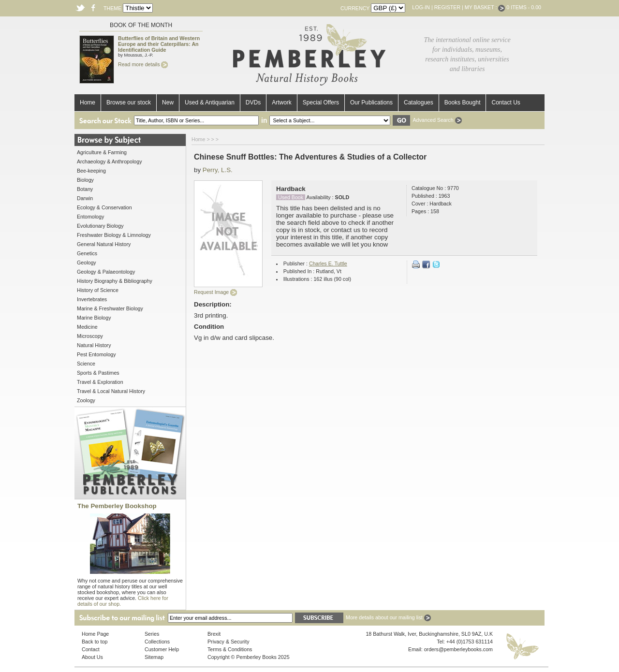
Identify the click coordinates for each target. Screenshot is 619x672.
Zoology (86, 400)
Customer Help (162, 649)
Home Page (95, 634)
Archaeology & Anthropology (109, 161)
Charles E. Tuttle (328, 263)
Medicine (87, 327)
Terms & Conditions (230, 649)
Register (447, 7)
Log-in (421, 7)
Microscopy (90, 336)
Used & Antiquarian (210, 102)
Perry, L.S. (218, 170)
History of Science (98, 290)
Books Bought (463, 102)
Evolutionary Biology (100, 226)
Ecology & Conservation (104, 207)
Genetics (87, 253)
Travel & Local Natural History (111, 391)
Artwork (282, 102)
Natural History (94, 345)
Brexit (214, 634)
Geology (87, 263)
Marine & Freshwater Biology (110, 308)
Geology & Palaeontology (106, 272)
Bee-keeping (91, 171)
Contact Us (506, 102)
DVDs (253, 102)
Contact (91, 649)
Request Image (215, 292)
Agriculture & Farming (102, 152)
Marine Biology (94, 318)
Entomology (90, 217)
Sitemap (154, 657)
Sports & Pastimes (98, 373)
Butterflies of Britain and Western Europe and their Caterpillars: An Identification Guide (159, 44)
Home (88, 102)
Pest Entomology (96, 354)
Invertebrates (92, 299)
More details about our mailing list (388, 617)
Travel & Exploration (100, 382)
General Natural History (104, 244)
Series (152, 634)
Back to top (95, 642)
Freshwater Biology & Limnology (114, 235)
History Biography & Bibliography (115, 281)
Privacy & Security (228, 642)
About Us (92, 657)
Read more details (143, 64)
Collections (157, 642)
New (168, 102)
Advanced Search (437, 120)
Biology (85, 180)
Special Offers (321, 102)
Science (86, 364)
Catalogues (419, 102)
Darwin (85, 198)
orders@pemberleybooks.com (458, 649)
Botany (85, 189)
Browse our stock (129, 102)
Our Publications (371, 102)
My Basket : (485, 7)
